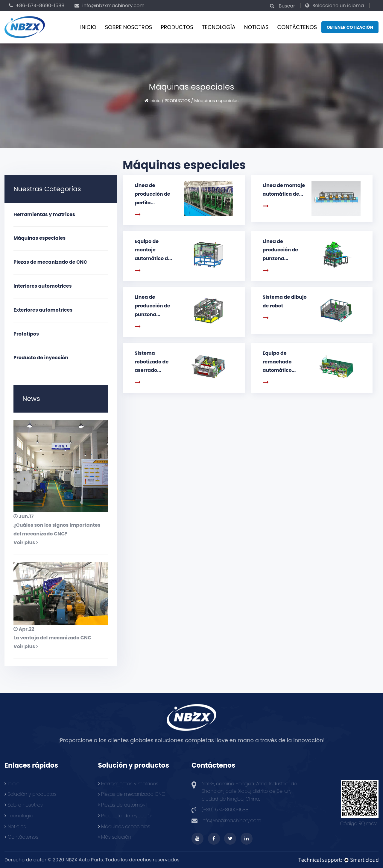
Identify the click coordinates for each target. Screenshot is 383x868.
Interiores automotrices (43, 286)
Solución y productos (31, 794)
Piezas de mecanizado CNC (132, 794)
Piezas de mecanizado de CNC (50, 262)
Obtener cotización (350, 27)
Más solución (115, 837)
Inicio (88, 27)
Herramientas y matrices (44, 214)
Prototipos (26, 334)
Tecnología (219, 27)
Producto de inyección (41, 358)
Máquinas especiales (39, 238)
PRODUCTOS (177, 27)
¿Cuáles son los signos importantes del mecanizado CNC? (57, 529)
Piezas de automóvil (123, 805)
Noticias (256, 27)
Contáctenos (21, 837)
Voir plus (26, 542)
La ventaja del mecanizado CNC (52, 638)
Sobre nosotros (129, 27)
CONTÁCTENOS (297, 27)
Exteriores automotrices (43, 310)
